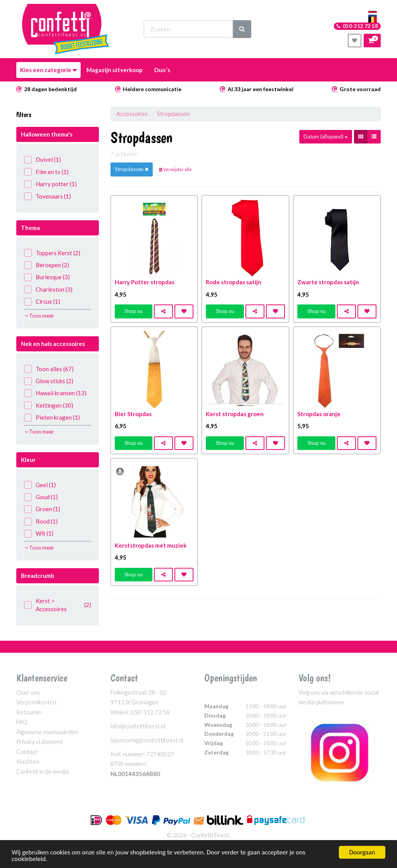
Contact (27, 752)
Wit (39, 533)
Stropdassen (173, 114)
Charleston (48, 290)
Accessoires (132, 114)
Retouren (29, 712)
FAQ (22, 722)
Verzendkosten (36, 702)
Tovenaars (47, 196)
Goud (41, 497)
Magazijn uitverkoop (115, 70)
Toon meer (39, 316)
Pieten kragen (52, 418)
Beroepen (47, 265)
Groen (42, 509)
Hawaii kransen (55, 393)
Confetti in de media (42, 771)
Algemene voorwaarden (47, 732)
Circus (42, 302)
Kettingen (49, 405)
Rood (41, 521)
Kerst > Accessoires (58, 605)
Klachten (28, 761)
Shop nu (134, 311)
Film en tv (46, 172)
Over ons (28, 692)
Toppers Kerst (52, 253)
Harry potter (50, 184)
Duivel (42, 160)
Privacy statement (40, 742)
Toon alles (49, 369)
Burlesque (47, 277)
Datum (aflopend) (326, 137)
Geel (40, 485)
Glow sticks (49, 381)
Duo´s (162, 70)
